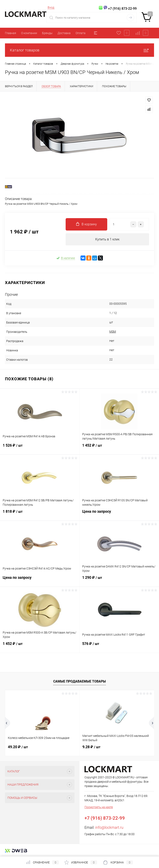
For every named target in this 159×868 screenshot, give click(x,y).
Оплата (81, 33)
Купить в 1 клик (107, 239)
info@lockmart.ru (109, 828)
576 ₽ (119, 646)
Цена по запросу (119, 514)
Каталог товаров (79, 50)
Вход (51, 7)
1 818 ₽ (40, 514)
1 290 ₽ (119, 580)
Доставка (64, 33)
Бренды (47, 33)
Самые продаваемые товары (79, 681)
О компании (29, 33)
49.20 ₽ (18, 747)
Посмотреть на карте (99, 807)
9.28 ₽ (91, 747)
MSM (113, 332)
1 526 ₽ (40, 448)
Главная (11, 33)
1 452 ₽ (119, 448)
